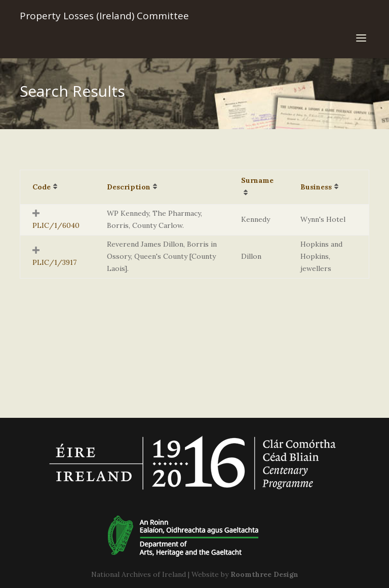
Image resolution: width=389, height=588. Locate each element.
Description (129, 187)
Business (316, 187)
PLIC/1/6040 (56, 225)
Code (42, 187)
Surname (257, 180)
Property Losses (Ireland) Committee (104, 16)
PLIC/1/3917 (54, 262)
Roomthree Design (264, 574)
